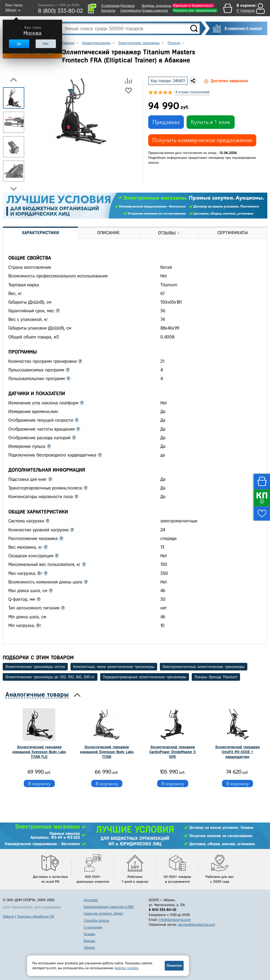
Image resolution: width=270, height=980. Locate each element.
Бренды (89, 941)
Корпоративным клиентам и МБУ (109, 907)
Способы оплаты (96, 920)
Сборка (89, 947)
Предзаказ (166, 122)
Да (19, 44)
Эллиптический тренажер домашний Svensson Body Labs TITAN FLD (39, 752)
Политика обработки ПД (36, 916)
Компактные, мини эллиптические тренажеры (114, 667)
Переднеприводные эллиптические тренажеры (145, 677)
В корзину (39, 783)
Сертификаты (131, 10)
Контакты (108, 10)
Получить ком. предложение (195, 10)
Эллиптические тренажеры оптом (35, 667)
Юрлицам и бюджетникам (193, 6)
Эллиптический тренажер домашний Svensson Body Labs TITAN (107, 752)
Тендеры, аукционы (156, 6)
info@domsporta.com (175, 920)
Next (13, 189)
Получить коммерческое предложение (202, 140)
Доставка (128, 6)
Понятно (174, 966)
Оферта (8, 916)
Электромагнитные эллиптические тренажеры (204, 667)
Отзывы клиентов (155, 10)
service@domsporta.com (196, 924)
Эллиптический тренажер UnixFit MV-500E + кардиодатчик (237, 752)
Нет (46, 44)
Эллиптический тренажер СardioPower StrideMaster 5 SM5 (173, 752)
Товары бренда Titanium (216, 677)
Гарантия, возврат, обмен (103, 913)
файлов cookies (126, 968)
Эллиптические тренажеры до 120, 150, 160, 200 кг (50, 677)
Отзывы (89, 934)
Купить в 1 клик (211, 122)
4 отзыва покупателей (192, 92)
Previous (13, 80)
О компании (110, 6)
